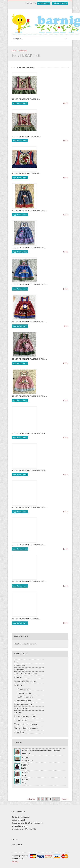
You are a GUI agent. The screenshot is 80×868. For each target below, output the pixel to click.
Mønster (18, 712)
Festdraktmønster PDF (23, 705)
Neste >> (65, 799)
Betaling (15, 862)
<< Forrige (31, 799)
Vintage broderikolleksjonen (26, 724)
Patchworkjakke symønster (25, 716)
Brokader (18, 677)
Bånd (16, 662)
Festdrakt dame (24, 689)
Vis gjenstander (44, 3)
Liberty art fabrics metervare (26, 728)
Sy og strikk (19, 732)
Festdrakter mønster (23, 701)
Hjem (14, 51)
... (58, 799)
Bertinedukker (20, 670)
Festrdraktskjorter (22, 709)
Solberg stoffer (21, 720)
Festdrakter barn (25, 693)
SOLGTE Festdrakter (26, 697)
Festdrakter (23, 51)
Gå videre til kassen (60, 3)
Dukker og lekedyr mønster (25, 681)
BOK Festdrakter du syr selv (26, 673)
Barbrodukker (20, 666)
